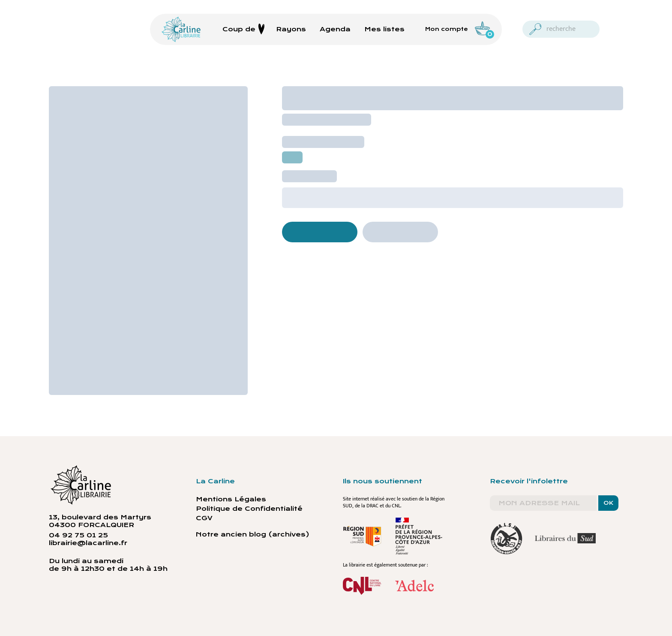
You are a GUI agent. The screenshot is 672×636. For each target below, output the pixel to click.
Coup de (244, 29)
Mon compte (447, 29)
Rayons (291, 29)
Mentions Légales (231, 499)
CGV (204, 518)
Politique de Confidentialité (249, 509)
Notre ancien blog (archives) (253, 534)
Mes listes (384, 29)
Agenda (335, 29)
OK (608, 503)
